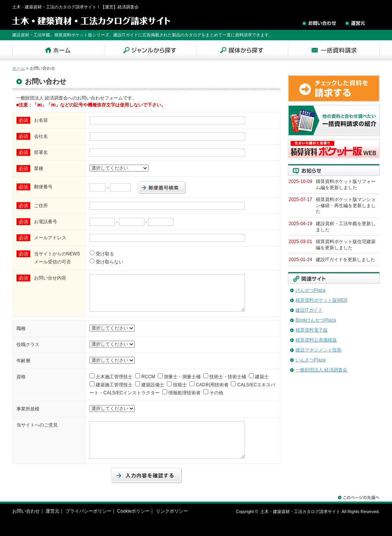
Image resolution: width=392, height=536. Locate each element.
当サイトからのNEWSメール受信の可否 (57, 258)
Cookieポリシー (133, 511)
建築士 (262, 377)
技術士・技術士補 (228, 377)
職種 (21, 328)
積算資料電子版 (312, 330)
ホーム (19, 68)
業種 (39, 168)
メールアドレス (50, 238)
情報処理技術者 (185, 393)
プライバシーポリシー (88, 511)
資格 (21, 377)
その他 (216, 393)
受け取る (105, 254)
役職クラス (28, 345)
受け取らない (109, 262)
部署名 (41, 152)
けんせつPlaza (310, 290)
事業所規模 (28, 409)
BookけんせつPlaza (316, 320)
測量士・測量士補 (182, 377)
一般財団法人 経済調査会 (321, 370)
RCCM (148, 377)
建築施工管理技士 (114, 385)
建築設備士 (153, 385)
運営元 (52, 511)
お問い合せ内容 (50, 278)
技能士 (180, 385)
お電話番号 (46, 222)
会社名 (41, 136)
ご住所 (41, 206)
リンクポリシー (172, 511)
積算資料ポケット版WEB (321, 300)
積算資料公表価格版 (316, 340)
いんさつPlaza (310, 360)
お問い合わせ (26, 511)
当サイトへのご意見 (37, 425)
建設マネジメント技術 (318, 350)
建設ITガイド (309, 310)
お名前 (41, 120)
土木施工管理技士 (114, 377)
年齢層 (23, 361)
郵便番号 (43, 187)
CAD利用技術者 (212, 385)
